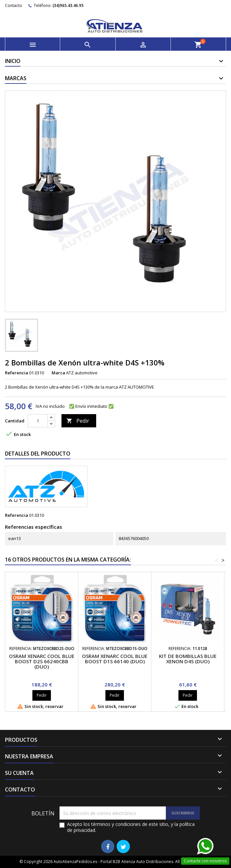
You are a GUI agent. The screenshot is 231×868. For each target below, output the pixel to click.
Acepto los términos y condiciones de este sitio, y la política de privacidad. (131, 827)
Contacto (14, 5)
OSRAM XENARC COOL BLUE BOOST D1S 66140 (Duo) (115, 659)
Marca (58, 373)
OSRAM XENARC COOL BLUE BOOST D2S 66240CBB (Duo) (42, 661)
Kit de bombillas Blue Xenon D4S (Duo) (188, 659)
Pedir (78, 421)
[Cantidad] (38, 421)
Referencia (17, 373)
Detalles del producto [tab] (38, 454)
